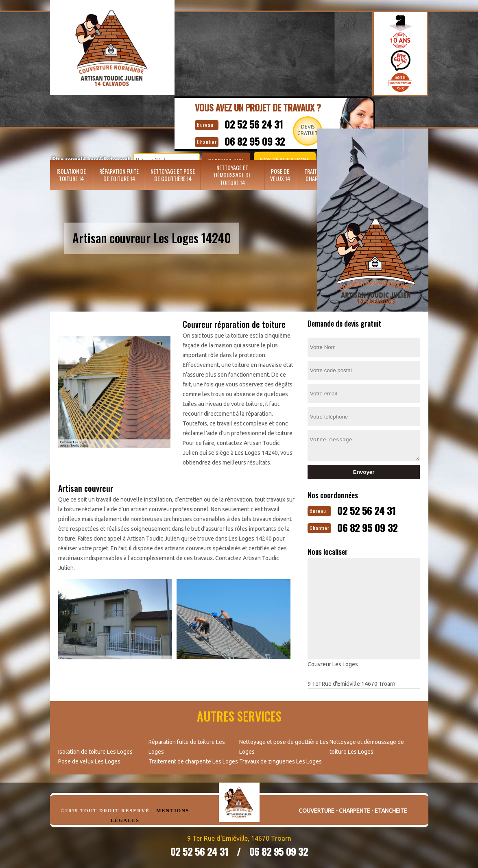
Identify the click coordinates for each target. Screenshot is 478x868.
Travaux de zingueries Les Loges (280, 760)
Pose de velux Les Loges (89, 760)
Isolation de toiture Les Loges (95, 750)
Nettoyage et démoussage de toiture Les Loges (367, 745)
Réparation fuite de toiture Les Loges (187, 745)
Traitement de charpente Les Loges (193, 760)
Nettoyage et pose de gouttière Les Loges (284, 745)
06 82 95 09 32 (374, 526)
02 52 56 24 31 (260, 123)
